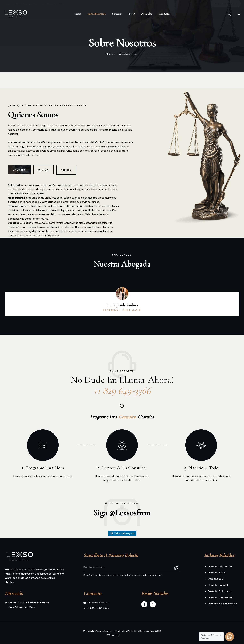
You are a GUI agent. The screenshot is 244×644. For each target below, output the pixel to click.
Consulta (127, 415)
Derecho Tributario (219, 591)
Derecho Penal (217, 573)
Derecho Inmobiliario (221, 598)
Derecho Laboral (218, 585)
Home (109, 54)
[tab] (19, 180)
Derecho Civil (216, 579)
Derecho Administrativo (223, 604)
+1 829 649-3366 (122, 398)
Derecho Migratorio (220, 566)
